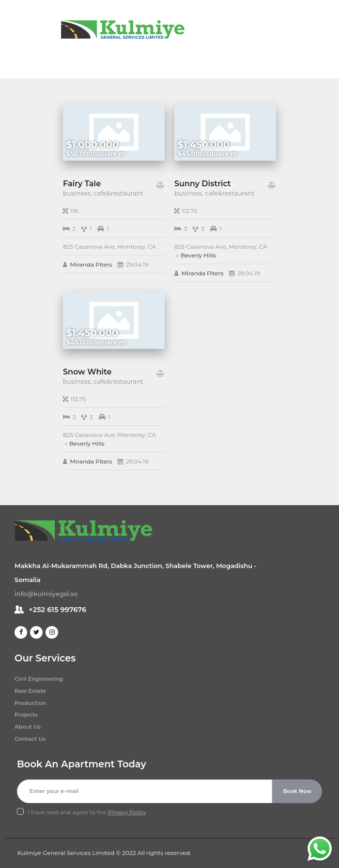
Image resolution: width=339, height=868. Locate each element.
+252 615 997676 (57, 610)
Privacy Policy (127, 812)
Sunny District (203, 184)
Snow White (87, 372)
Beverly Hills (198, 255)
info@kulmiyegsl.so (46, 594)
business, (78, 193)
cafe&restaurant (118, 193)
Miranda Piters (91, 264)
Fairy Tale (82, 184)
